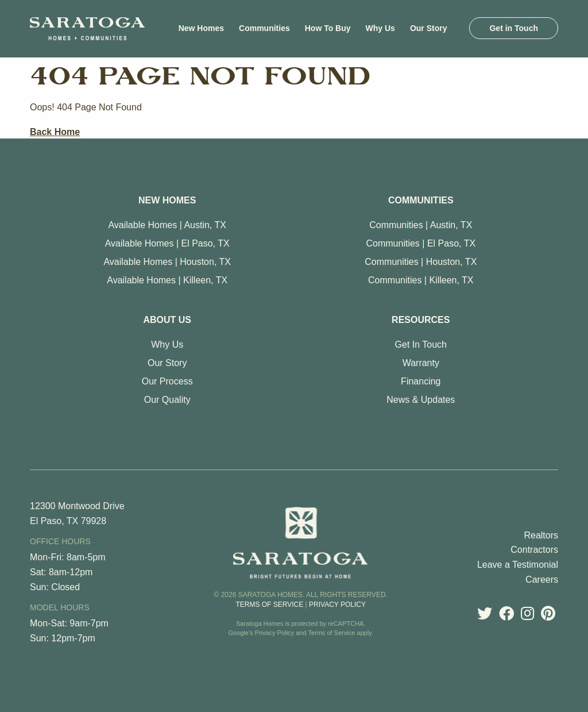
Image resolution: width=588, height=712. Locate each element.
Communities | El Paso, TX (421, 243)
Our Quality (167, 400)
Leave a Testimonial (518, 565)
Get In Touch (421, 345)
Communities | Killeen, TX (421, 280)
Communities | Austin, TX (421, 225)
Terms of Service (269, 605)
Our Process (167, 381)
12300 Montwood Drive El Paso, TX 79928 (77, 513)
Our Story (167, 363)
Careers (542, 580)
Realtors (541, 535)
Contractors (534, 550)
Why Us (167, 345)
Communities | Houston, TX (421, 262)
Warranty (421, 363)
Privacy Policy (337, 605)
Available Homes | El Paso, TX (167, 243)
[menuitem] (201, 28)
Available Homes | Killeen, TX (167, 280)
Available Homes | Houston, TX (167, 262)
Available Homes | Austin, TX (167, 225)
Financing (421, 381)
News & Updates (421, 400)
